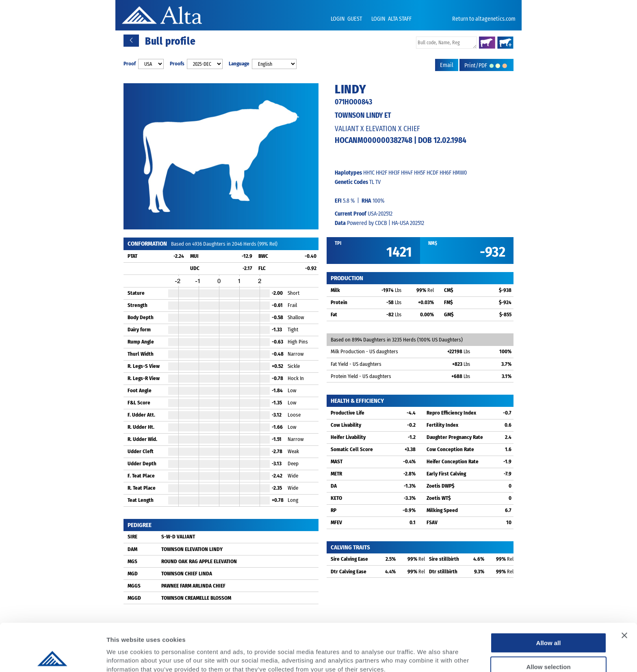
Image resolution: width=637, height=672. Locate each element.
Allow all (549, 595)
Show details (426, 656)
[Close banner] (624, 588)
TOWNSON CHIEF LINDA (187, 574)
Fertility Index (442, 425)
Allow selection (548, 619)
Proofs (177, 64)
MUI (194, 256)
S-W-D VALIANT (178, 537)
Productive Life (348, 413)
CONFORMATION (147, 244)
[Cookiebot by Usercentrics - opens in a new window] (53, 656)
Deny (549, 643)
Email (447, 65)
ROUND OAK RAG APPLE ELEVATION (199, 561)
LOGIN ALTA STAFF (391, 19)
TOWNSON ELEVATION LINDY (192, 549)
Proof (130, 64)
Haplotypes (348, 173)
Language (239, 64)
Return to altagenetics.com (484, 19)
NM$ (433, 243)
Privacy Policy (171, 630)
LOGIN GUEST (347, 19)
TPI (338, 243)
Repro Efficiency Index (451, 413)
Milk (335, 290)
